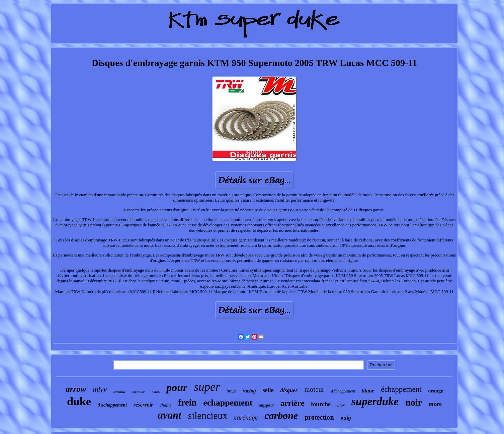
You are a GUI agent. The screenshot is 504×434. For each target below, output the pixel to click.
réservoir (143, 405)
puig (346, 418)
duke (79, 401)
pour (177, 387)
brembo (119, 392)
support (266, 405)
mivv (100, 389)
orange (436, 391)
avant (170, 415)
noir (414, 402)
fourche (321, 404)
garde (156, 392)
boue (231, 391)
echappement (228, 403)
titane (368, 391)
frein (187, 403)
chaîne (166, 405)
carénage (246, 417)
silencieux (208, 416)
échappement (401, 389)
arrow (76, 389)
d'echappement (112, 405)
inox (341, 405)
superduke (375, 402)
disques (289, 390)
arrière (292, 403)
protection (319, 417)
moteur (314, 389)
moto (435, 404)
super (207, 387)
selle (268, 390)
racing (249, 391)
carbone (281, 415)
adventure (138, 392)
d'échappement (343, 391)
